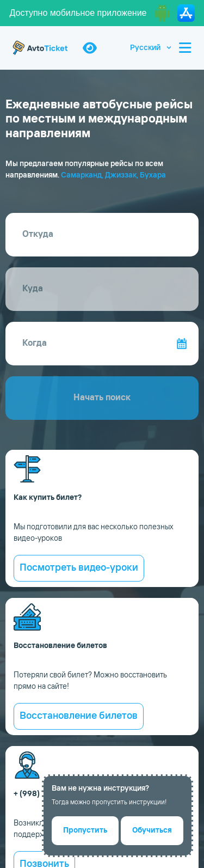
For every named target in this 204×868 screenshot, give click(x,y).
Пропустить (85, 830)
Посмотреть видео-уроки (79, 568)
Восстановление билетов (79, 716)
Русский (145, 48)
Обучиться (152, 830)
